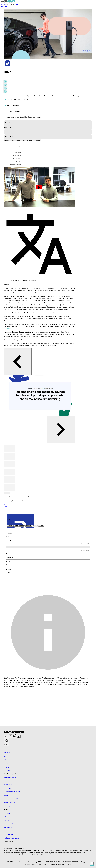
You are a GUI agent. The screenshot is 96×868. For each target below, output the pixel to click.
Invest (2, 4)
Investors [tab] (18, 140)
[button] (14, 146)
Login (2, 6)
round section (7, 328)
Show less (7, 493)
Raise (5, 4)
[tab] (32, 140)
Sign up (6, 6)
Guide (16, 4)
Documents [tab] (25, 140)
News (20, 4)
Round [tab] (12, 140)
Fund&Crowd (11, 4)
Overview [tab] (7, 140)
